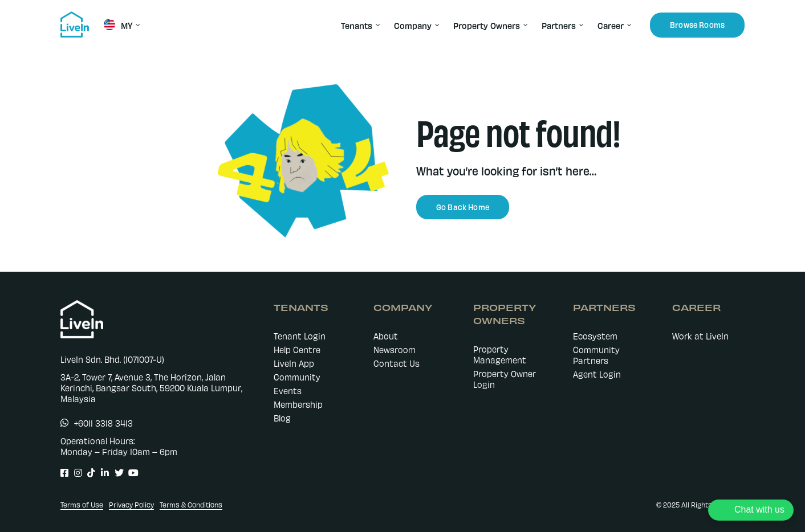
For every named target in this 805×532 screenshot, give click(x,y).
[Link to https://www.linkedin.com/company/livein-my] (102, 473)
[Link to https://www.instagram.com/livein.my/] (75, 473)
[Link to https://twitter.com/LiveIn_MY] (115, 473)
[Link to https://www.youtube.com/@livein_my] (129, 473)
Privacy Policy (131, 505)
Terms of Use (82, 505)
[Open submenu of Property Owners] (524, 25)
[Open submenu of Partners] (580, 25)
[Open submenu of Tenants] (376, 25)
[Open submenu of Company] (436, 25)
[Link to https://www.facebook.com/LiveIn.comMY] (61, 473)
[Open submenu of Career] (628, 25)
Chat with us (759, 510)
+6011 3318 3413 (103, 423)
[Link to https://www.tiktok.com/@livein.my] (88, 473)
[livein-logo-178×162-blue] (75, 15)
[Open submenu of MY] (136, 25)
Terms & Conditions (191, 505)
